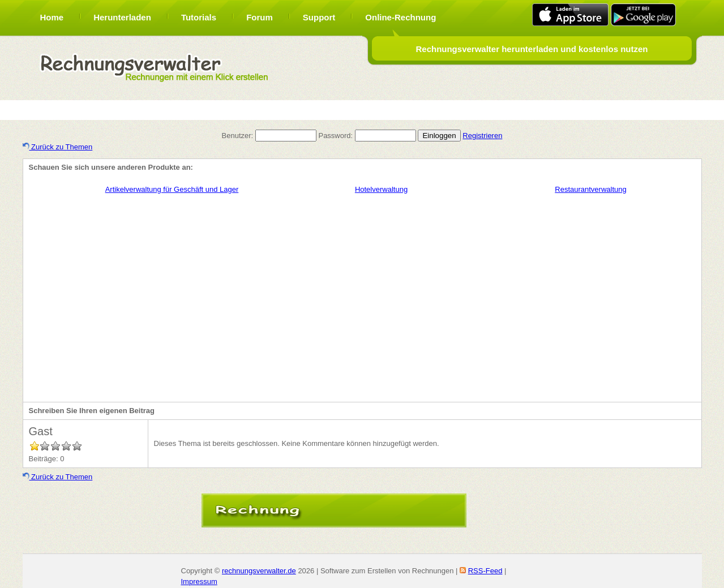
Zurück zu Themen (58, 147)
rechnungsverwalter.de (259, 571)
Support (319, 17)
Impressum (199, 581)
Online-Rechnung (400, 17)
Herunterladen (122, 17)
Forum (260, 17)
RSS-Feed (485, 571)
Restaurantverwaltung (590, 189)
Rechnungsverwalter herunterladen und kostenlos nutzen (532, 49)
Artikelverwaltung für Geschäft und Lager (172, 189)
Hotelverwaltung (381, 189)
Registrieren (482, 136)
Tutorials (199, 17)
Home (52, 17)
